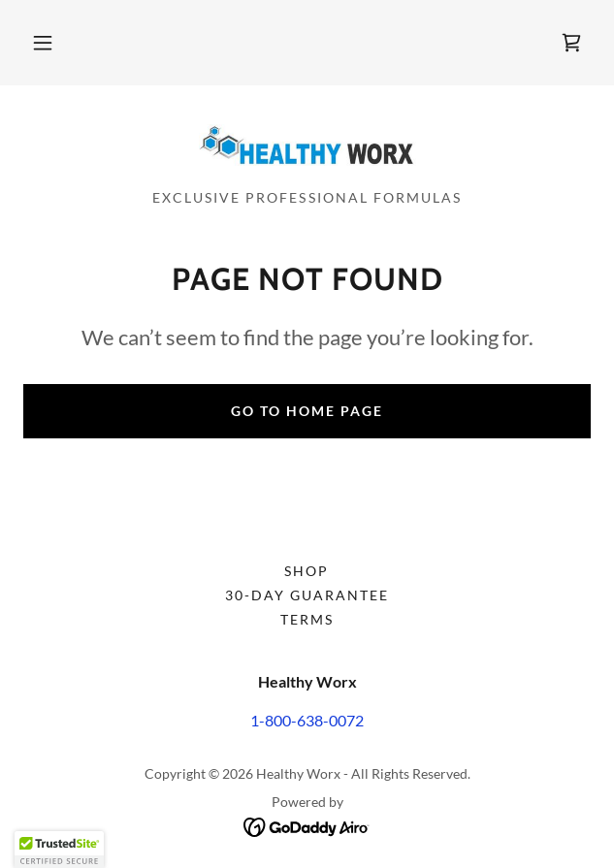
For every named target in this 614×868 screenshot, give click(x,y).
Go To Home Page (307, 411)
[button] (43, 43)
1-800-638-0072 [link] (307, 720)
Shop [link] (307, 571)
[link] (571, 43)
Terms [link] (307, 619)
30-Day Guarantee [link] (307, 595)
